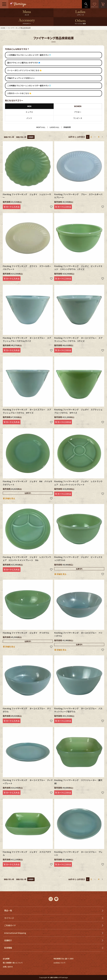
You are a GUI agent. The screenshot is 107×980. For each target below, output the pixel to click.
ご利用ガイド (10, 925)
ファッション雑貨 (80, 24)
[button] (102, 137)
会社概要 (6, 959)
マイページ (9, 918)
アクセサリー (27, 24)
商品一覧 (8, 910)
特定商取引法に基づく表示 (64, 959)
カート (103, 4)
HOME (3, 28)
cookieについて (60, 963)
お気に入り (94, 4)
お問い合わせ (8, 967)
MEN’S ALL (41, 127)
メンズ (27, 15)
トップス (29, 112)
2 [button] (91, 137)
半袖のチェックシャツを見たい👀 (21, 78)
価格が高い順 (21, 137)
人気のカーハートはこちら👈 (19, 93)
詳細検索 (67, 127)
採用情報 (8, 948)
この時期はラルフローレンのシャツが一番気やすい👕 (29, 55)
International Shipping (15, 933)
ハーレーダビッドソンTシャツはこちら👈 (24, 70)
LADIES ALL (54, 127)
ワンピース (78, 118)
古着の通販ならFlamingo (59, 977)
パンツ (29, 118)
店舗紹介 (8, 940)
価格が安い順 (9, 137)
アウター (78, 112)
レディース (80, 15)
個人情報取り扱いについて (13, 963)
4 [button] (99, 137)
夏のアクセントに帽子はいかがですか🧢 (24, 63)
